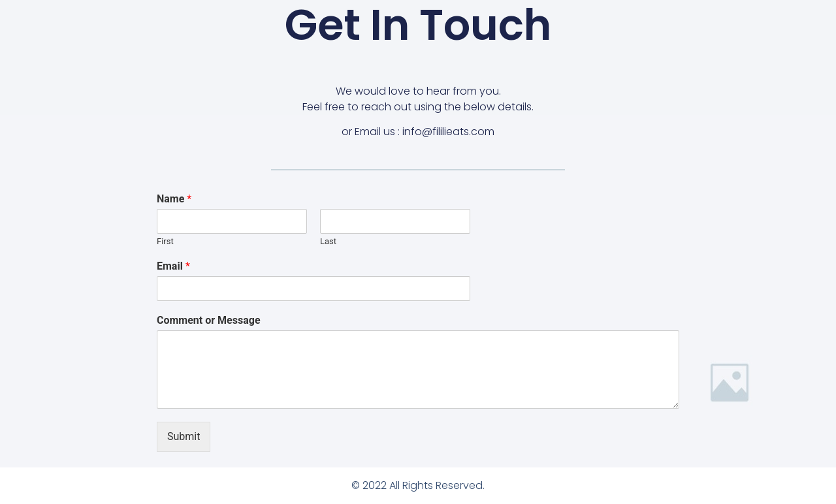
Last (328, 241)
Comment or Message (209, 320)
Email (173, 266)
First (165, 241)
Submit (184, 436)
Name (174, 199)
